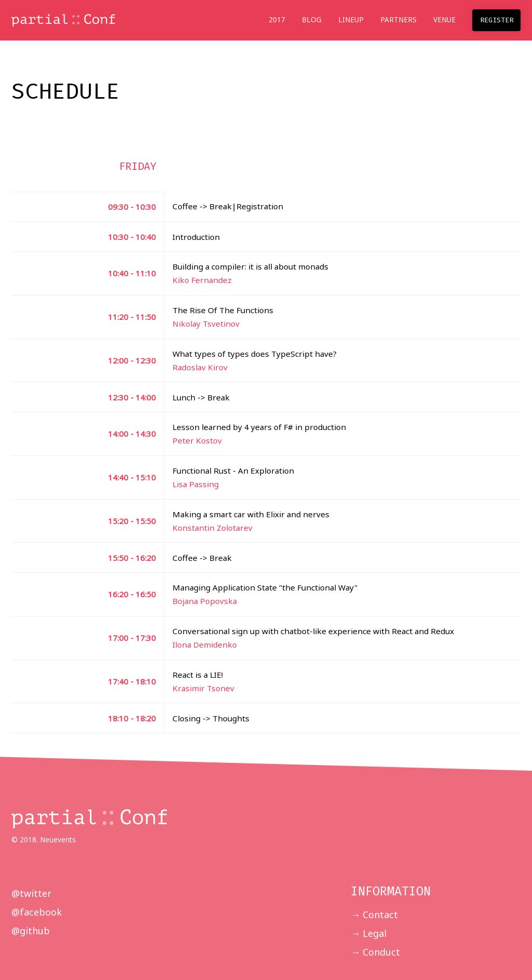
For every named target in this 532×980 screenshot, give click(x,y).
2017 (277, 20)
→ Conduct (375, 952)
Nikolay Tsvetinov (206, 324)
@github (31, 931)
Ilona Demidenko (205, 645)
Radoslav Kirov (200, 367)
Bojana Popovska (205, 601)
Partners (398, 20)
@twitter (31, 893)
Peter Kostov (197, 440)
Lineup (351, 20)
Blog (312, 20)
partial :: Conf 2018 (63, 21)
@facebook (37, 912)
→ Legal (369, 933)
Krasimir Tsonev (203, 688)
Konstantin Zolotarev (212, 528)
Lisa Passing (196, 484)
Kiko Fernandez (202, 280)
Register (497, 20)
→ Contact (374, 915)
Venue (444, 20)
